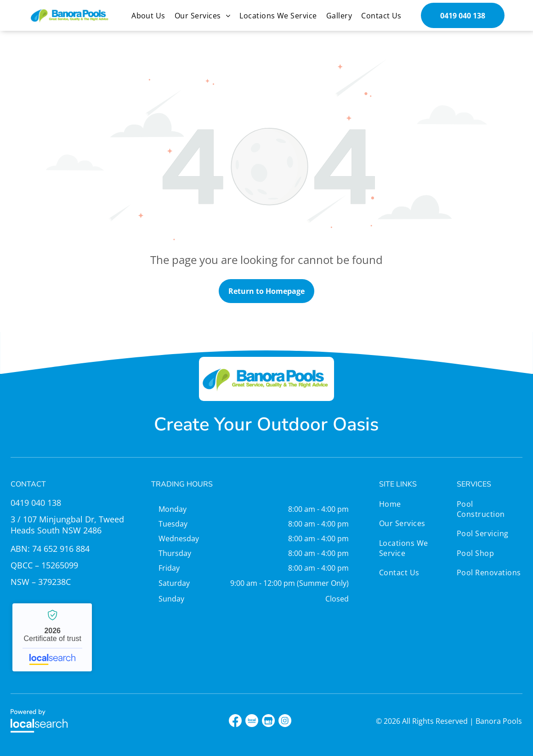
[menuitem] (148, 15)
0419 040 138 (36, 503)
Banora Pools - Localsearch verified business (52, 637)
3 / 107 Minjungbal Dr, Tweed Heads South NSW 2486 (67, 525)
